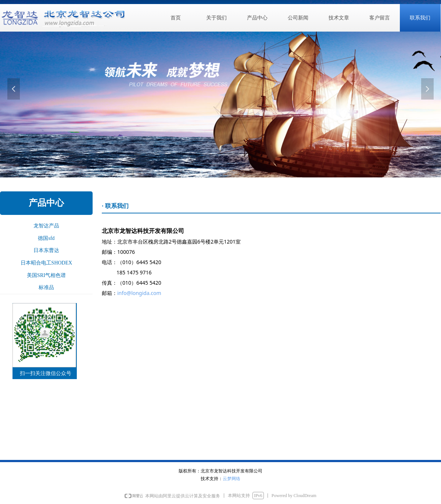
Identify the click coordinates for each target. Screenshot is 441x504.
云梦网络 (232, 478)
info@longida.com (139, 293)
